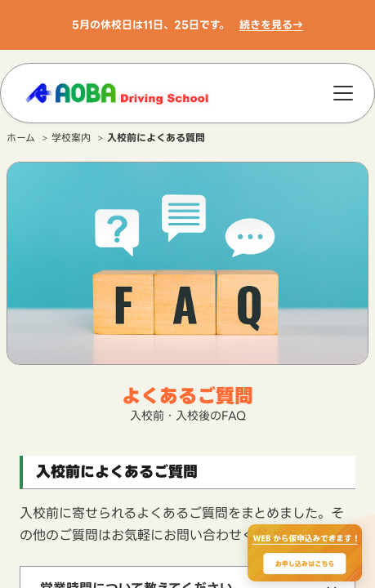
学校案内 (71, 138)
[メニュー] (343, 93)
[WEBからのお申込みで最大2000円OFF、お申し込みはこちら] (305, 553)
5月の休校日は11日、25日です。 (151, 24)
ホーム (21, 138)
